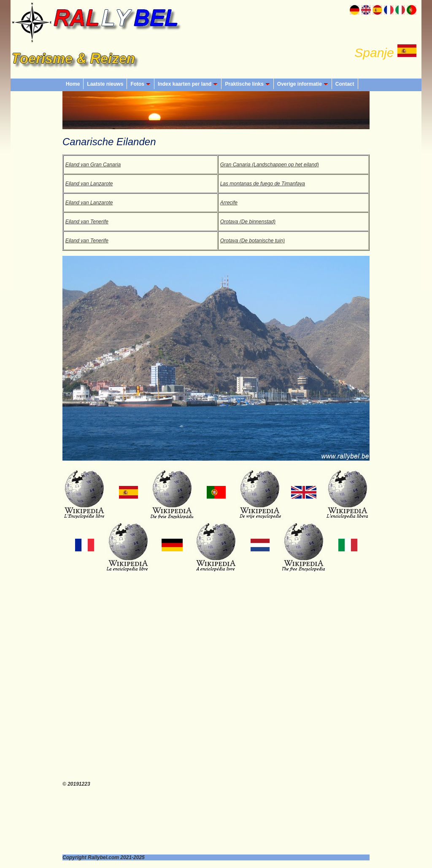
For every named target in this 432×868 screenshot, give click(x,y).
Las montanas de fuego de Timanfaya (263, 184)
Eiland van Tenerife (87, 222)
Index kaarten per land (188, 84)
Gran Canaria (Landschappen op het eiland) (270, 165)
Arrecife (229, 203)
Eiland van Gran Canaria (93, 165)
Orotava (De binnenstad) (248, 222)
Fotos (140, 84)
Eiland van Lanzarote (89, 184)
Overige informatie (303, 84)
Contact (345, 84)
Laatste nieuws (105, 84)
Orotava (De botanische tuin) (252, 241)
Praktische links (247, 84)
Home (73, 84)
